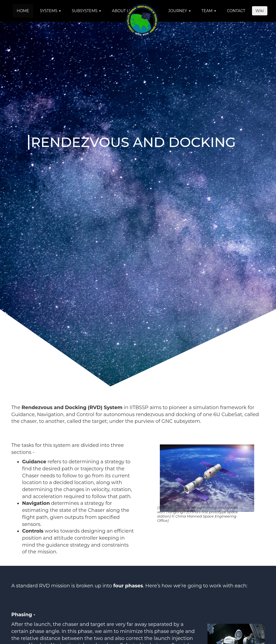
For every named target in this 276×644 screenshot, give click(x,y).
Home (23, 11)
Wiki (260, 11)
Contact (236, 11)
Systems (51, 11)
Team (209, 11)
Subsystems (86, 11)
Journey (179, 11)
